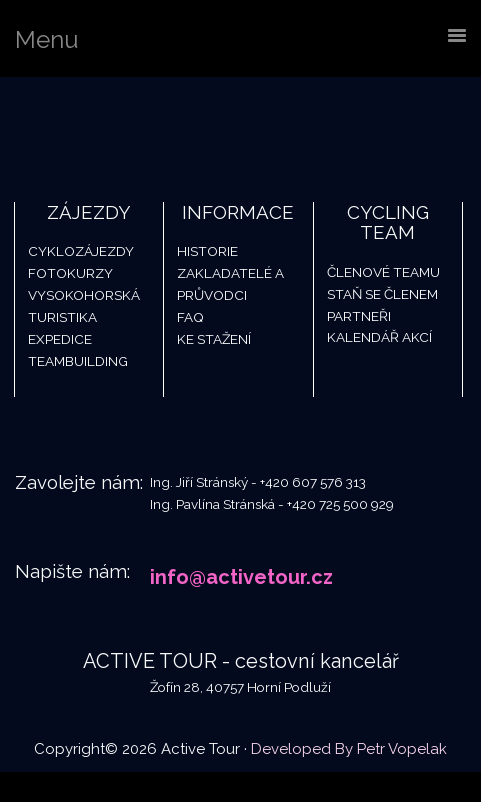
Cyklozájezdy (81, 251)
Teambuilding (78, 361)
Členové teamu (383, 272)
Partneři (359, 316)
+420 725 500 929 (340, 504)
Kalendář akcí (379, 337)
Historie (207, 251)
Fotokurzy (70, 273)
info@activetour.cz (241, 577)
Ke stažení (214, 339)
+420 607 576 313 (313, 482)
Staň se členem (382, 294)
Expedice (60, 339)
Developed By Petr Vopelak (349, 749)
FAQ (190, 317)
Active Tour (150, 127)
